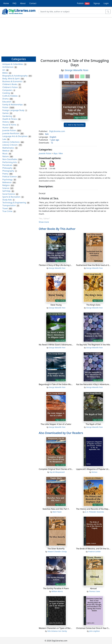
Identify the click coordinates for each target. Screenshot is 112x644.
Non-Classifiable (10, 159)
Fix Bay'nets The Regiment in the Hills (93, 345)
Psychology (7, 180)
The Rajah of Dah (93, 424)
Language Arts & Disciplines (15, 136)
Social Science (9, 194)
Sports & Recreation (11, 197)
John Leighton (94, 631)
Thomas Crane (94, 591)
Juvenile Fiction (9, 130)
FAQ (14, 3)
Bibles (5, 73)
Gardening (7, 116)
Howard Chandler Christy (57, 552)
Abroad (93, 588)
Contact (33, 3)
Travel (5, 208)
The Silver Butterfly (56, 549)
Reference (7, 182)
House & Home (9, 125)
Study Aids (7, 200)
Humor (6, 128)
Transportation (9, 205)
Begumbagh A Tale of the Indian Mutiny (57, 384)
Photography (8, 171)
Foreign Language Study (13, 110)
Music (5, 154)
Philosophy (7, 168)
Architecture (8, 67)
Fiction (5, 107)
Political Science (10, 177)
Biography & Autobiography (15, 76)
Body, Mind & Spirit (11, 79)
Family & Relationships (13, 105)
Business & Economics (12, 81)
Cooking (6, 93)
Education (7, 102)
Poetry (5, 174)
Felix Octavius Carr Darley (57, 631)
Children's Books (10, 84)
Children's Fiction (10, 87)
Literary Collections (11, 142)
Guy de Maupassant (57, 472)
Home (6, 3)
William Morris (57, 591)
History (6, 122)
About (23, 3)
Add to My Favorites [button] (75, 125)
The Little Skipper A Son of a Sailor (56, 424)
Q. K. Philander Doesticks (95, 512)
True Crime (7, 211)
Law (4, 139)
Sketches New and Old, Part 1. (56, 509)
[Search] (72, 12)
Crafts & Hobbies (10, 96)
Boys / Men (58, 153)
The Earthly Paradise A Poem (56, 588)
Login (106, 3)
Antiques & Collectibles (13, 64)
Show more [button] (44, 222)
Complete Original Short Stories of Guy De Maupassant (63, 469)
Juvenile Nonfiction (11, 133)
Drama (5, 99)
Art (4, 70)
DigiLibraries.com (57, 131)
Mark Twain (57, 512)
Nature (6, 156)
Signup (97, 3)
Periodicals (7, 165)
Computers (7, 90)
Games (6, 113)
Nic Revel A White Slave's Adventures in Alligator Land (63, 345)
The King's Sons (93, 305)
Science (6, 188)
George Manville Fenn (77, 70)
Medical (6, 151)
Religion (6, 185)
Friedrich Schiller (94, 552)
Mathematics (8, 148)
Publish (83, 3)
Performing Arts (10, 162)
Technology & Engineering (14, 203)
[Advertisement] (56, 36)
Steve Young (56, 305)
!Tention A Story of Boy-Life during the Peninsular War (63, 265)
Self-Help (6, 191)
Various (94, 472)
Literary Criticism (10, 145)
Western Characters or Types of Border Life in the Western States (68, 628)
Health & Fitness (10, 119)
